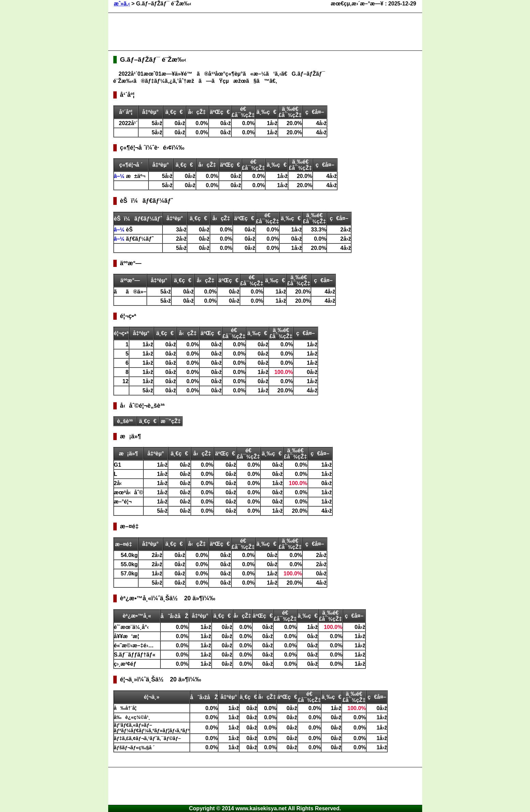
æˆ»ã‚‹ (122, 4)
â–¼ (120, 176)
